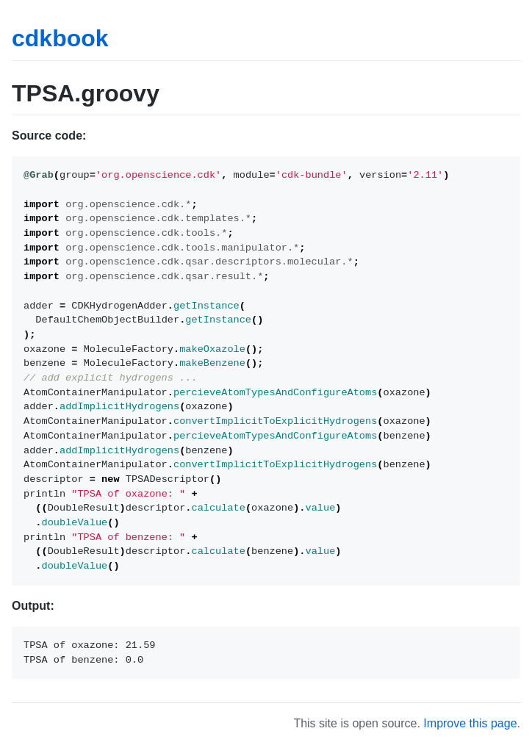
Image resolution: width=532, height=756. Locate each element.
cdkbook (60, 38)
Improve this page (470, 723)
